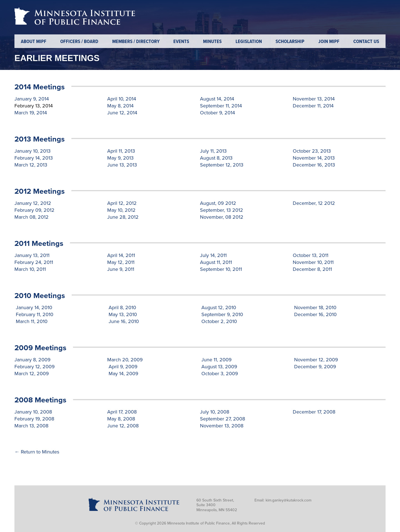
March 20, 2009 (125, 360)
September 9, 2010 (222, 314)
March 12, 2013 (31, 165)
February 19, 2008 (34, 419)
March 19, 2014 (31, 113)
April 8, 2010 (122, 307)
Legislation (249, 42)
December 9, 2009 (314, 367)
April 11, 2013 (121, 151)
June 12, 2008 (123, 426)
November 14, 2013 (314, 158)
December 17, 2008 (314, 412)
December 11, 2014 (313, 106)
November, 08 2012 (222, 217)
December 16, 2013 (314, 165)
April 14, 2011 (121, 255)
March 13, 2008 (31, 426)
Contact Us (366, 42)
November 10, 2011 (313, 262)
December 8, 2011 (312, 269)
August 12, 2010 (218, 307)
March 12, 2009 (32, 374)
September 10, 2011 (221, 269)
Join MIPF (329, 42)
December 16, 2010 (315, 314)
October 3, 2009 (219, 374)
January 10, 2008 (33, 412)
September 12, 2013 (222, 165)
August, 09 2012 (218, 203)
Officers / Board (79, 42)
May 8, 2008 (121, 419)
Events (181, 42)
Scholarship (290, 42)
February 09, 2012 (34, 210)
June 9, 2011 (121, 269)
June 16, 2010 (123, 321)
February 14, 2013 (34, 158)
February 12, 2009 (35, 367)
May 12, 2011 (121, 262)
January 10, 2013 (32, 151)
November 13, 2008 (222, 426)
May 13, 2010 (122, 314)
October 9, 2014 (217, 113)
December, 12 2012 (314, 203)
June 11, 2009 (216, 360)
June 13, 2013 (122, 165)
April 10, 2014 (122, 99)
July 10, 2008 (215, 412)
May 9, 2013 (120, 158)
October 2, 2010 (218, 321)
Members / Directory (136, 42)
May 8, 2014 (120, 106)
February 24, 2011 (34, 262)
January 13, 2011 (32, 255)
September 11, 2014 (221, 106)
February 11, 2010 (34, 314)
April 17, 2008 (122, 412)
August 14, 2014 (217, 99)
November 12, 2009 (315, 360)
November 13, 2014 (314, 99)
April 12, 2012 (122, 203)
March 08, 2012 (32, 217)
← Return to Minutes (37, 452)
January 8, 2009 (32, 360)
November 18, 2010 (315, 307)
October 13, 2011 (311, 255)
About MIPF (34, 42)
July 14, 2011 (213, 255)
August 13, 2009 (219, 367)
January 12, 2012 (33, 203)
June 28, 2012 (123, 217)
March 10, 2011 (30, 269)
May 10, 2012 (121, 210)
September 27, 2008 (222, 419)
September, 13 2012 (222, 210)
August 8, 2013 (216, 158)
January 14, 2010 (33, 307)
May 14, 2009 (123, 374)
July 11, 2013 (213, 151)
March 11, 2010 (31, 321)
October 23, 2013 (312, 151)
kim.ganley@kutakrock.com (288, 500)
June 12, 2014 (122, 113)
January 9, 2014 (32, 99)
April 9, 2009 (122, 367)
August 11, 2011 (216, 262)
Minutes (212, 42)
